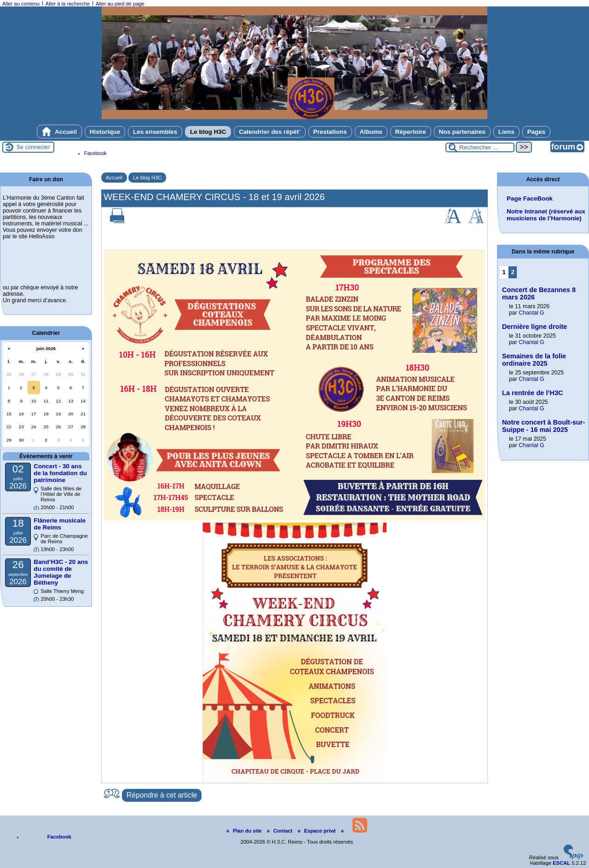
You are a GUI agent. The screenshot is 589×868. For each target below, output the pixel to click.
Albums (371, 132)
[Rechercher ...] (480, 147)
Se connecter (33, 147)
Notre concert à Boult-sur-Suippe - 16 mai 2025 (543, 426)
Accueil (59, 132)
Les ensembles (155, 132)
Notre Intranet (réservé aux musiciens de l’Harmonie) (546, 215)
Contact (280, 831)
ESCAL (561, 863)
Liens (506, 132)
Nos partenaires (462, 132)
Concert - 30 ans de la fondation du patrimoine (60, 473)
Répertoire (411, 132)
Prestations (330, 132)
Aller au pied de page (120, 4)
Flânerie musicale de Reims (60, 524)
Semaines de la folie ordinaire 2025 (534, 360)
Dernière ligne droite (534, 327)
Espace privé (318, 831)
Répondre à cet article (162, 795)
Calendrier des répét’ (270, 132)
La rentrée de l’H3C (533, 393)
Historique (105, 132)
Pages (537, 132)
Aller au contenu (21, 4)
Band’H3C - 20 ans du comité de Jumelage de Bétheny (61, 572)
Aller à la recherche (68, 4)
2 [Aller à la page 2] (513, 272)
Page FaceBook (530, 198)
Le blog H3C (208, 132)
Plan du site (245, 831)
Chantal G (531, 313)
